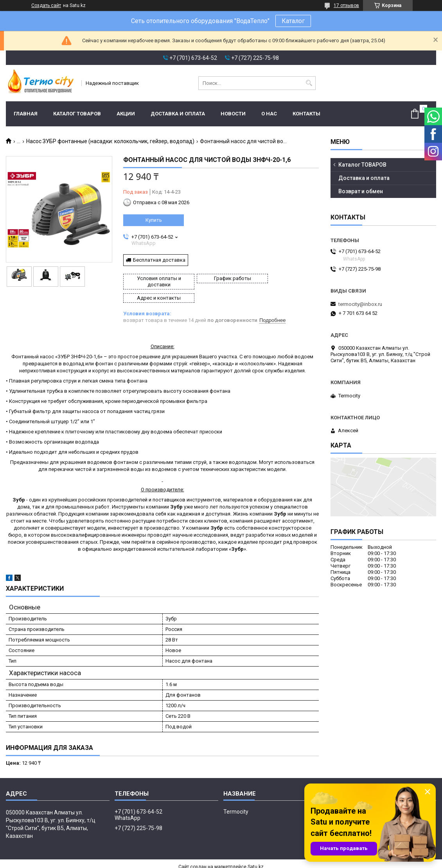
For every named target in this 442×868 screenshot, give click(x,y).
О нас (269, 114)
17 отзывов (346, 5)
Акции (126, 114)
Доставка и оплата (178, 114)
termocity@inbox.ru (360, 304)
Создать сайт (46, 5)
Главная (26, 114)
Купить (154, 220)
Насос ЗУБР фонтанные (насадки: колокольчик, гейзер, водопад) (110, 141)
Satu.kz (256, 854)
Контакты (306, 114)
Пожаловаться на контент (234, 861)
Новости (233, 114)
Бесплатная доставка (159, 260)
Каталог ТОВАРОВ (77, 114)
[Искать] (309, 83)
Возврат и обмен (361, 191)
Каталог (293, 21)
